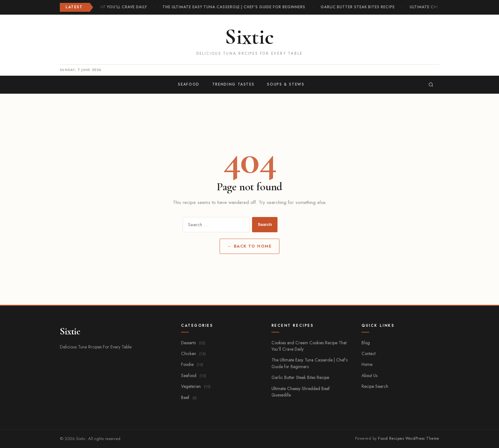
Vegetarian (196, 386)
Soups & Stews (286, 84)
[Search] (431, 85)
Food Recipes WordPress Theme (409, 438)
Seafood (189, 84)
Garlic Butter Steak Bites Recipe (358, 7)
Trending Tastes (233, 84)
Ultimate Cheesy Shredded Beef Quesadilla (301, 392)
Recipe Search (375, 386)
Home (367, 364)
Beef (189, 397)
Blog (366, 343)
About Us (369, 375)
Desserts (193, 343)
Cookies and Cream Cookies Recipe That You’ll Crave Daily (309, 346)
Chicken (193, 353)
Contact (369, 353)
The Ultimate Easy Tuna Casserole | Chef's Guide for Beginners (235, 7)
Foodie (192, 364)
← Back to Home (250, 246)
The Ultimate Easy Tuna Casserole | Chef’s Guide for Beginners (309, 363)
